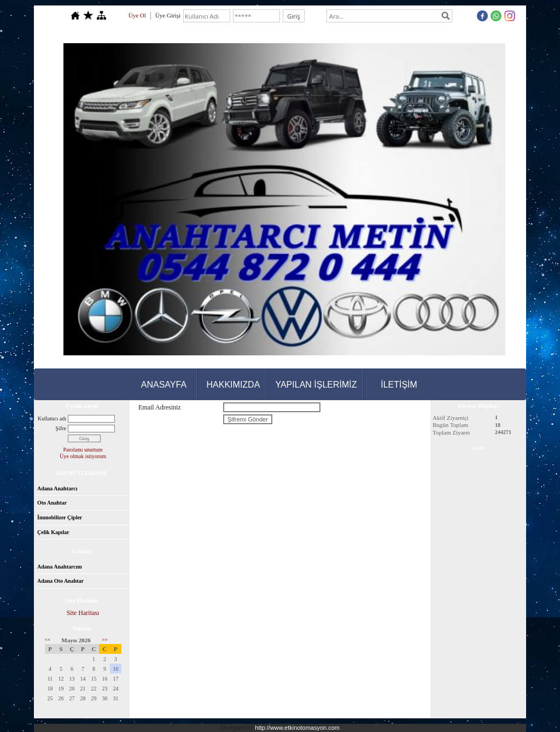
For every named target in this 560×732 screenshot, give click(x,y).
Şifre (61, 428)
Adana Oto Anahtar (60, 581)
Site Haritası (83, 613)
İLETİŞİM (399, 385)
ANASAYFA (164, 385)
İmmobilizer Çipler (60, 517)
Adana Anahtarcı (57, 488)
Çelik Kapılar (53, 532)
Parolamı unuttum (83, 450)
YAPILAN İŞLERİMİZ (316, 385)
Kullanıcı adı (52, 418)
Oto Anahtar (52, 503)
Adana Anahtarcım (60, 567)
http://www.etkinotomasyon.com (297, 728)
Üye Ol (137, 15)
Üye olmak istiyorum (83, 456)
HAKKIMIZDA (234, 385)
